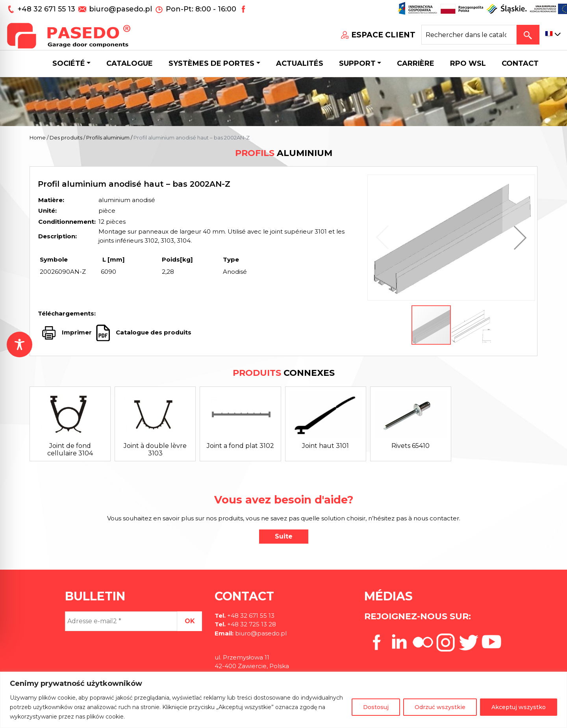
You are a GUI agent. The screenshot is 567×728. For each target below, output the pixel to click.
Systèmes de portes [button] (211, 63)
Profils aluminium (108, 137)
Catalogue (130, 63)
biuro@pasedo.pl (120, 9)
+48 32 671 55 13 (47, 9)
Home (38, 137)
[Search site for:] (469, 35)
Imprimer (77, 332)
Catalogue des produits (153, 332)
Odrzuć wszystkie (440, 707)
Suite (284, 536)
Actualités (300, 63)
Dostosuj (376, 707)
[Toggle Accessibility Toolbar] (19, 344)
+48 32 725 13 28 (251, 624)
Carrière (416, 63)
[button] (518, 238)
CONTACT (520, 63)
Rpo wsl (468, 63)
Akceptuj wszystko (519, 707)
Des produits (66, 137)
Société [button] (69, 63)
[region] (283, 700)
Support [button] (357, 63)
